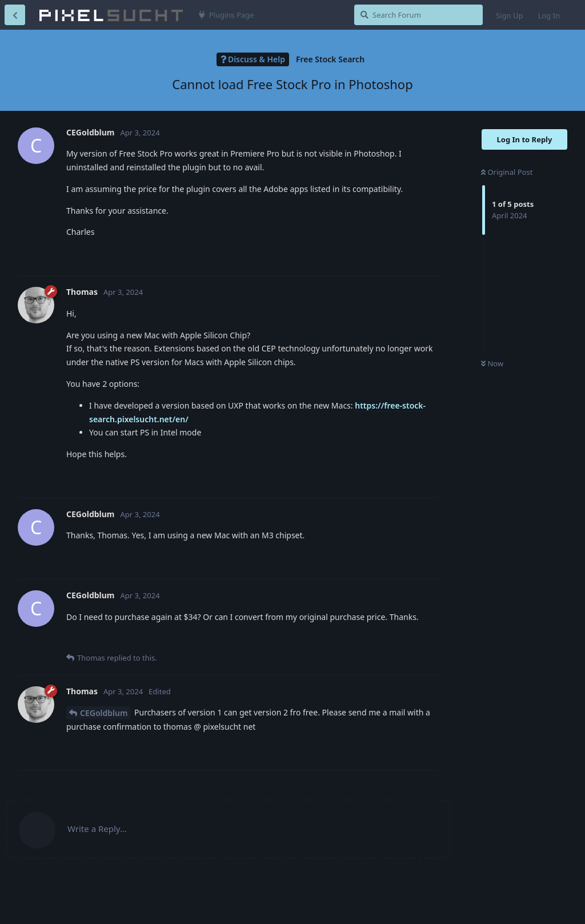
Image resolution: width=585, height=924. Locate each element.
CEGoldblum (104, 713)
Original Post (507, 172)
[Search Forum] (418, 15)
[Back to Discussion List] (15, 15)
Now (492, 363)
